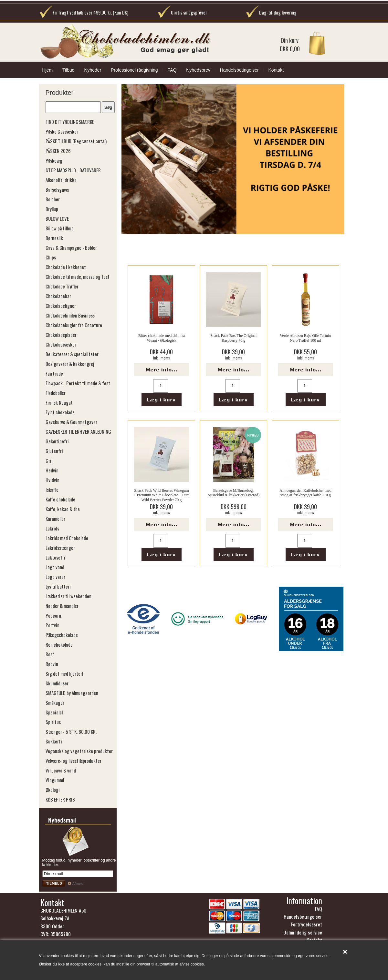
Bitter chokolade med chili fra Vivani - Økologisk (162, 338)
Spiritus (53, 722)
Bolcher (53, 199)
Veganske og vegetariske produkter (79, 751)
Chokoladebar (58, 296)
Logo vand (55, 567)
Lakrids (52, 528)
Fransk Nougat (59, 402)
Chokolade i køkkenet (66, 267)
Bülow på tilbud (60, 228)
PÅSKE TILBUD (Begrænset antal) (76, 141)
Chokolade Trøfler (62, 286)
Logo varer (55, 577)
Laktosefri (55, 557)
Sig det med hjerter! (64, 673)
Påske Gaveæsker (62, 131)
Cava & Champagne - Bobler (71, 248)
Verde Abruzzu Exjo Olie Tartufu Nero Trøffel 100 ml (305, 338)
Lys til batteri (58, 586)
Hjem (48, 70)
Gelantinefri (57, 441)
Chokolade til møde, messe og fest (78, 277)
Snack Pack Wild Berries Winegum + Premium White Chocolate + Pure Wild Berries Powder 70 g (162, 495)
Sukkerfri (55, 741)
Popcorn (53, 615)
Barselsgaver (58, 189)
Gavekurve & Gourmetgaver (71, 422)
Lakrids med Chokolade (67, 538)
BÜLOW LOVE (57, 218)
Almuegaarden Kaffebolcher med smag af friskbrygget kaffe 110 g (305, 493)
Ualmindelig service (303, 932)
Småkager (55, 702)
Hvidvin (52, 480)
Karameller (55, 519)
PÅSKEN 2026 (58, 151)
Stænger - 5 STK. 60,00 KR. (71, 732)
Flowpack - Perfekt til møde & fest (78, 383)
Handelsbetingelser (239, 70)
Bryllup (52, 209)
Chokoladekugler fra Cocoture (74, 325)
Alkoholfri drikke (61, 180)
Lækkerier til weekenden (68, 596)
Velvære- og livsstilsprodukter (73, 761)
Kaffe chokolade (60, 499)
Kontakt (276, 70)
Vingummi (55, 780)
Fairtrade (54, 373)
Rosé (50, 654)
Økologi (53, 790)
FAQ (172, 70)
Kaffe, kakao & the (63, 509)
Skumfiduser (57, 683)
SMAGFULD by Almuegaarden (72, 693)
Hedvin (52, 470)
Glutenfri (54, 451)
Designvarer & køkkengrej (70, 364)
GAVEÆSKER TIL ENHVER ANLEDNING (78, 431)
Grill (49, 460)
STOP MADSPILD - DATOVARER (73, 170)
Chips (51, 257)
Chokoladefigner (61, 306)
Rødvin (52, 664)
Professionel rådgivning (134, 70)
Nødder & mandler (62, 606)
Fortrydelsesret (307, 924)
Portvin (52, 625)
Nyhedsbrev (198, 70)
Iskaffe (52, 490)
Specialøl (54, 712)
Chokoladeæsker (61, 344)
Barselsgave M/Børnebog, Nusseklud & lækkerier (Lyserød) (233, 493)
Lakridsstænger (60, 548)
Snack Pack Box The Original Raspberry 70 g (233, 338)
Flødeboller (56, 393)
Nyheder (93, 70)
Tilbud (68, 70)
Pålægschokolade (62, 635)
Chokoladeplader (61, 335)
